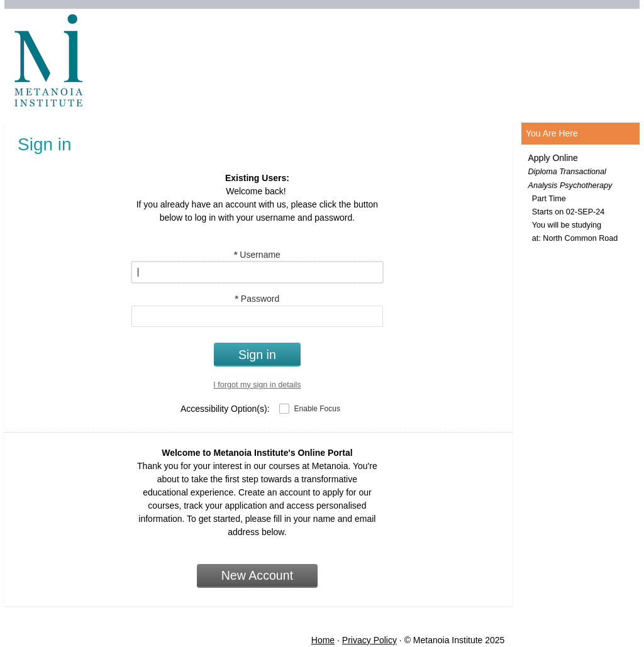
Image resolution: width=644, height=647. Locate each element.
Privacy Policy (369, 640)
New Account (257, 575)
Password (257, 299)
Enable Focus (317, 409)
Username (257, 255)
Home (323, 640)
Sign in (257, 355)
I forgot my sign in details (257, 385)
